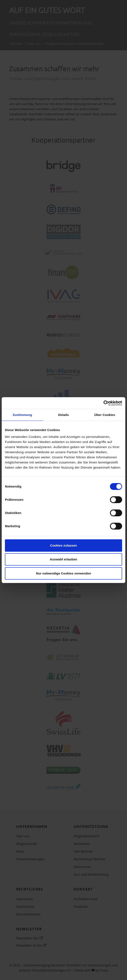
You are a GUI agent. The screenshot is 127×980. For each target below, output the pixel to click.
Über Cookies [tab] (105, 415)
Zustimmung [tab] (22, 415)
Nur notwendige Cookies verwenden (63, 573)
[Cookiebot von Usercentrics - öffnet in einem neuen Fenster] (103, 403)
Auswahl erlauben (63, 559)
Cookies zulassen (63, 545)
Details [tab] (63, 415)
